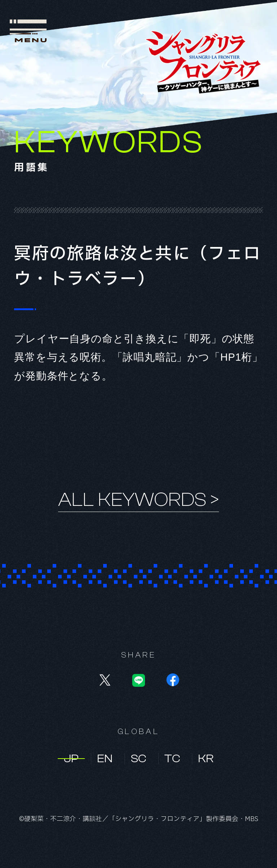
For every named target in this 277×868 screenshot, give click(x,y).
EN (105, 759)
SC (138, 759)
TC (172, 759)
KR (206, 759)
